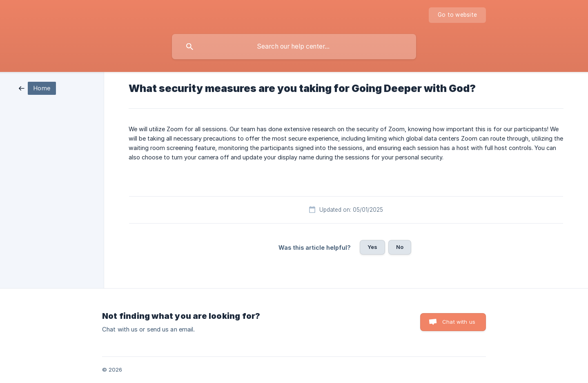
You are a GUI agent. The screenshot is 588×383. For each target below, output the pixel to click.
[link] (37, 88)
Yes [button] (372, 247)
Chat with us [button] (459, 322)
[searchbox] (294, 47)
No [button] (400, 247)
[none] (457, 15)
